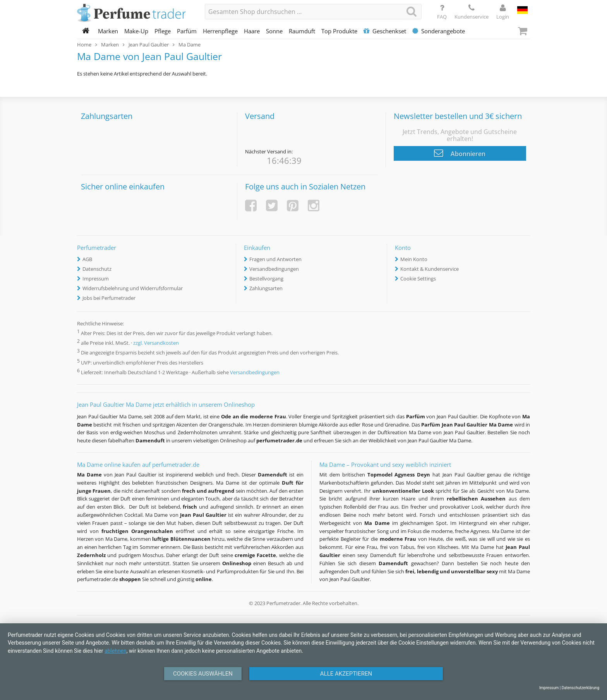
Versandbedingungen (274, 269)
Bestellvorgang (266, 279)
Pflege (163, 31)
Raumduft (302, 31)
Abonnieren (460, 153)
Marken (108, 31)
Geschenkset (385, 31)
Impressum (96, 279)
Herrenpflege (220, 31)
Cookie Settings (418, 279)
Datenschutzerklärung (580, 688)
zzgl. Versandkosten (156, 343)
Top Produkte (339, 31)
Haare (252, 31)
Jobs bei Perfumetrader (109, 298)
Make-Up (136, 31)
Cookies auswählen (203, 674)
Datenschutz (97, 269)
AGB (87, 259)
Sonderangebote (439, 31)
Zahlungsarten (266, 288)
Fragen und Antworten (275, 259)
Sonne (274, 31)
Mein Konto (414, 259)
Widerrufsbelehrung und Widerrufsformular (133, 288)
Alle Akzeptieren (346, 674)
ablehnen (116, 651)
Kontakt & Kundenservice (430, 269)
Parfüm (187, 31)
